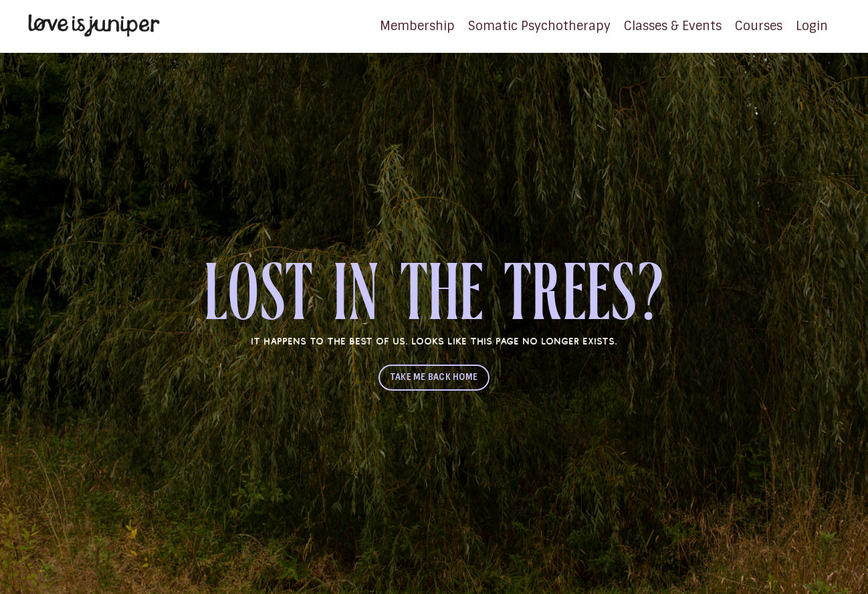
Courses (759, 26)
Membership (417, 26)
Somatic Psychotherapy (539, 26)
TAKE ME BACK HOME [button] (434, 377)
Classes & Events (673, 26)
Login (812, 26)
